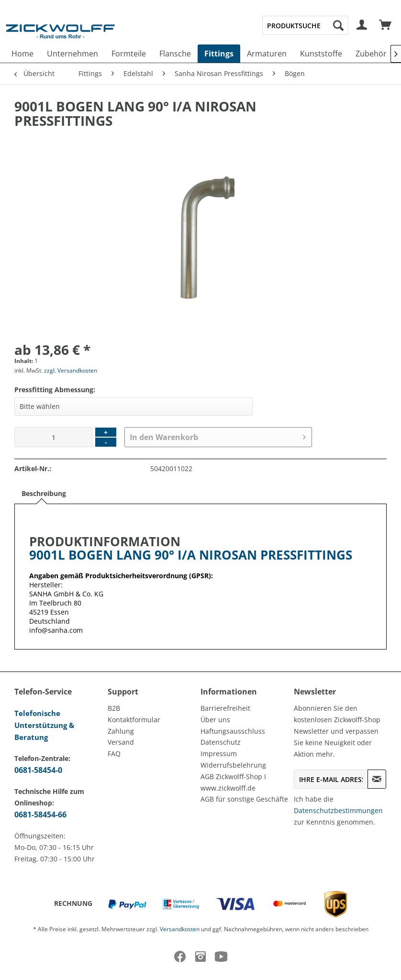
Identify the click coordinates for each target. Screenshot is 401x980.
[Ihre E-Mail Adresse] (331, 779)
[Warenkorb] (386, 25)
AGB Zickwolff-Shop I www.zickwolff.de (233, 782)
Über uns (215, 720)
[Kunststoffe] (321, 54)
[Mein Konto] (362, 25)
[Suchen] (338, 25)
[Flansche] (175, 54)
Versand (121, 742)
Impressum (219, 754)
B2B (114, 708)
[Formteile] (129, 54)
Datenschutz (221, 742)
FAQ (114, 754)
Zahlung (121, 731)
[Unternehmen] (72, 54)
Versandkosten (180, 929)
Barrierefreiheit (225, 708)
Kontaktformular (134, 720)
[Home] (22, 54)
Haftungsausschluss (233, 731)
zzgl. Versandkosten (71, 370)
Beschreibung (44, 493)
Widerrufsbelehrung (233, 765)
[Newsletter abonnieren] (377, 779)
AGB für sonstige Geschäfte (244, 799)
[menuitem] (305, 25)
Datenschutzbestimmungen (338, 810)
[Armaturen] (267, 54)
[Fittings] (219, 54)
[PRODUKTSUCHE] (305, 25)
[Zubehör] (371, 54)
